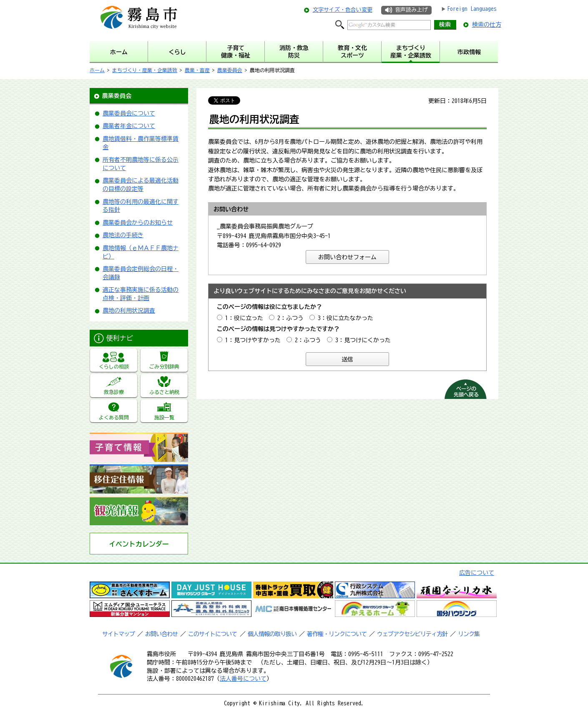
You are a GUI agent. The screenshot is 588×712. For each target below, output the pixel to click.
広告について (477, 573)
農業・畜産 (197, 70)
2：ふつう (290, 318)
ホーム (97, 70)
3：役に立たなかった (346, 318)
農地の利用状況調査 (129, 311)
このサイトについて (212, 634)
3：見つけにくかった (363, 340)
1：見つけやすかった (253, 340)
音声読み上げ (411, 10)
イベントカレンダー (139, 544)
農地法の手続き (123, 235)
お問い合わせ (161, 634)
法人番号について (243, 679)
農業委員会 (230, 70)
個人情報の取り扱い (272, 634)
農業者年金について (129, 126)
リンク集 (469, 634)
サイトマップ (118, 634)
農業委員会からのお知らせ (138, 223)
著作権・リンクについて (337, 634)
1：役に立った (244, 318)
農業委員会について (129, 113)
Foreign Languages (472, 9)
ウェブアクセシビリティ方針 (412, 634)
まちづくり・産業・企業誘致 (145, 70)
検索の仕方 (487, 25)
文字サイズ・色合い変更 (343, 10)
